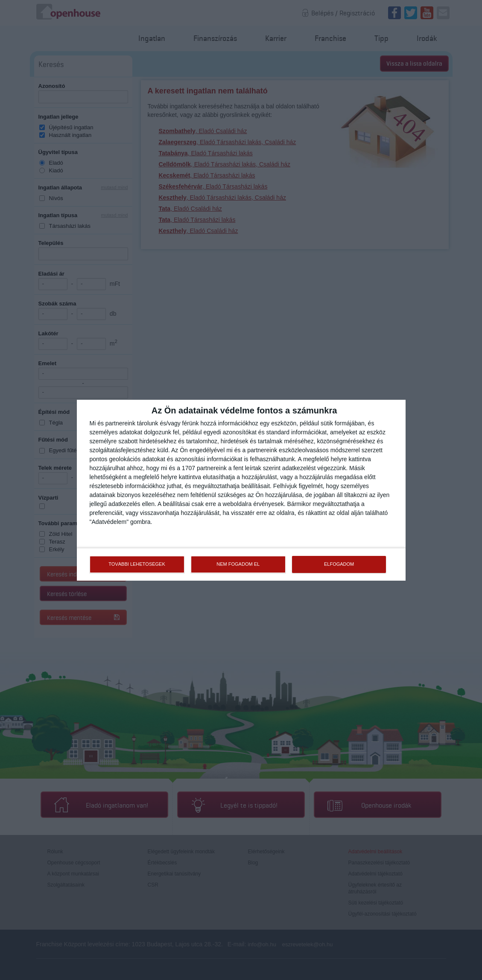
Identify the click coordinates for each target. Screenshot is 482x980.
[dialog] (241, 490)
